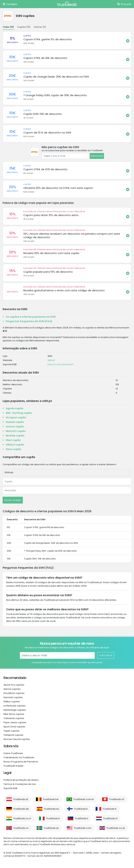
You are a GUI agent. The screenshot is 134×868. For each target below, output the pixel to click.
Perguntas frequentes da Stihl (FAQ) (29, 321)
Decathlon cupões (14, 693)
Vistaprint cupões (13, 735)
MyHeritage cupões (15, 710)
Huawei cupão (15, 422)
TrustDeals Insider (14, 766)
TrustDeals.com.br (84, 799)
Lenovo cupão (15, 427)
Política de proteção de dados (21, 780)
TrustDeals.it (53, 818)
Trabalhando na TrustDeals (19, 757)
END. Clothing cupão (19, 413)
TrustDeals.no (21, 828)
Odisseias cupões (14, 718)
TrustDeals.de (21, 809)
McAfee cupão (15, 436)
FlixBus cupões (12, 702)
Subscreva (97, 156)
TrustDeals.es (51, 809)
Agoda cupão (15, 408)
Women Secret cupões (17, 739)
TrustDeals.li (81, 818)
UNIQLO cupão (15, 445)
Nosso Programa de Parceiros (21, 762)
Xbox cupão (14, 449)
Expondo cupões (13, 697)
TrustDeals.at (21, 799)
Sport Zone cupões (14, 727)
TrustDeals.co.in (22, 818)
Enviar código (13, 500)
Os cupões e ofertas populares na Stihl (31, 317)
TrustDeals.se (51, 828)
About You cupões (14, 685)
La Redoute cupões (14, 706)
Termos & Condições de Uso (20, 784)
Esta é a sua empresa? (61, 364)
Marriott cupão (16, 431)
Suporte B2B (10, 788)
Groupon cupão (16, 417)
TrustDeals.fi (81, 809)
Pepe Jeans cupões (15, 722)
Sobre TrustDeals (13, 753)
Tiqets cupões (12, 731)
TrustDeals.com (83, 828)
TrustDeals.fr (110, 809)
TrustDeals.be (51, 799)
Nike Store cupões (14, 714)
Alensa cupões (12, 689)
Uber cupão (13, 440)
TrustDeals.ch (117, 799)
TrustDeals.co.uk (116, 828)
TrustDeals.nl (110, 818)
